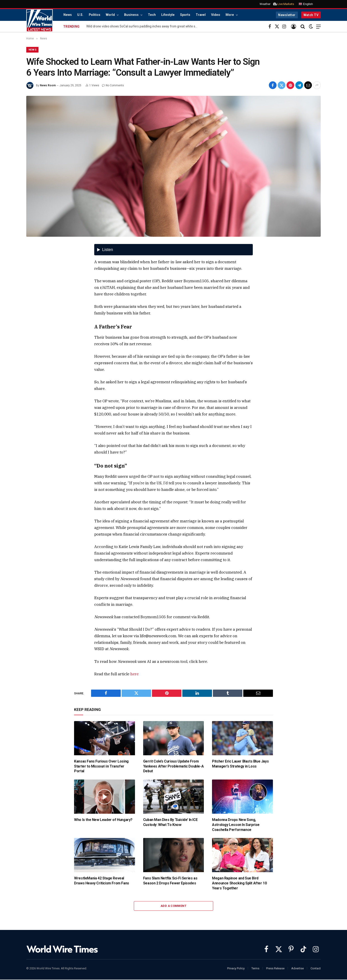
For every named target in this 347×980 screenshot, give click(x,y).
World (110, 15)
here (134, 674)
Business (131, 15)
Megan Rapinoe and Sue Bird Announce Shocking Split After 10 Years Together (239, 883)
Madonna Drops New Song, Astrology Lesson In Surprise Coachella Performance (236, 825)
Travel (201, 15)
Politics (95, 15)
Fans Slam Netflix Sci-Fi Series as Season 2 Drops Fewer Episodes (170, 881)
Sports (185, 15)
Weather (265, 4)
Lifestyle (168, 15)
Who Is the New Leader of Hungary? (103, 820)
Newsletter (287, 15)
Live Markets (286, 4)
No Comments (113, 86)
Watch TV (311, 15)
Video (216, 15)
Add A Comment (173, 906)
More (230, 15)
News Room (48, 86)
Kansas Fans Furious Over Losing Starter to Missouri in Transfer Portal (101, 766)
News (68, 15)
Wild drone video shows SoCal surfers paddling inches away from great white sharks (143, 26)
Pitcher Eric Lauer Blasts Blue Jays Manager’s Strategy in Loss (240, 764)
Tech (152, 15)
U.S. (80, 15)
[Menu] (318, 27)
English (306, 4)
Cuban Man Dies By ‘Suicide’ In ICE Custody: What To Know (170, 822)
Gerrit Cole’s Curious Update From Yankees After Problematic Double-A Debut (173, 766)
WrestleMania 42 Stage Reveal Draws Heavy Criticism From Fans (102, 881)
